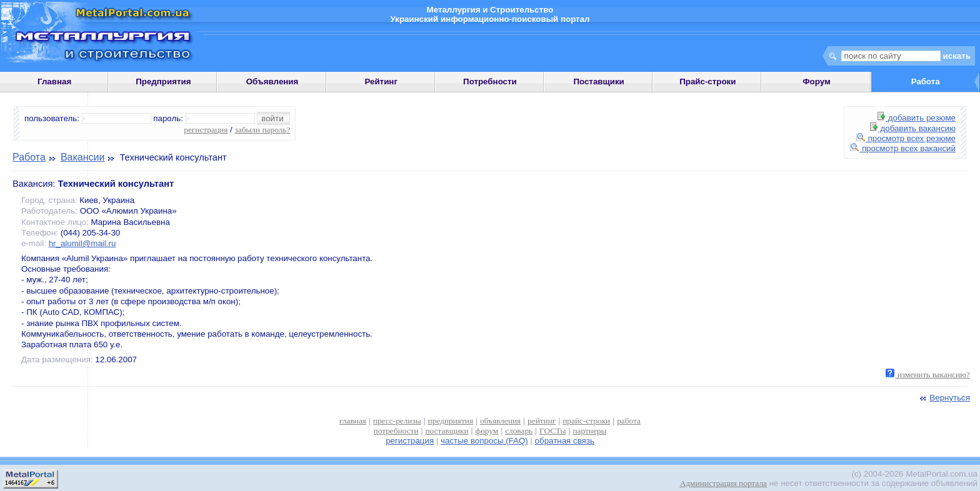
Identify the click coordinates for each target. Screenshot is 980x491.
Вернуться (944, 398)
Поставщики (598, 82)
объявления (500, 421)
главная (353, 421)
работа (629, 421)
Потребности (490, 82)
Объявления (272, 82)
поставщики (447, 431)
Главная (54, 82)
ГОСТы (552, 431)
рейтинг (542, 421)
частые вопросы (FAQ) (484, 441)
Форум (817, 82)
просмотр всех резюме (906, 138)
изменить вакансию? (928, 374)
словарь (519, 431)
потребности (396, 431)
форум (487, 431)
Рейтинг (381, 82)
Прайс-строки (707, 82)
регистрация (206, 130)
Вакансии (83, 157)
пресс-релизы (397, 421)
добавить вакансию (913, 128)
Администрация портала (723, 483)
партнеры (589, 431)
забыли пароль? (262, 130)
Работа (29, 157)
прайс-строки (586, 421)
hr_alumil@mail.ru (82, 243)
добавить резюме (917, 118)
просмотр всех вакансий (903, 148)
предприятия (451, 421)
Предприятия (163, 82)
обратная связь (565, 441)
